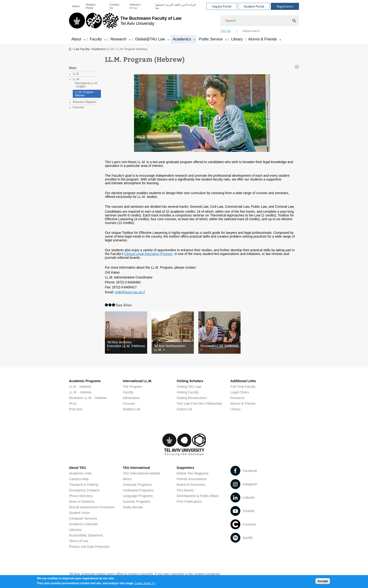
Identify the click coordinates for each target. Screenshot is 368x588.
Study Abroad (133, 507)
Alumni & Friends (243, 404)
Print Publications (189, 502)
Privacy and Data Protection (89, 547)
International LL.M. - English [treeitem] (86, 85)
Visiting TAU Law (189, 387)
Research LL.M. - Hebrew (88, 398)
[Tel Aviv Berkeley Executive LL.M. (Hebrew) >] (126, 346)
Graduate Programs (137, 485)
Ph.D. (73, 404)
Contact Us (114, 6)
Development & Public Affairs (198, 496)
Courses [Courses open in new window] (129, 404)
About (127, 479)
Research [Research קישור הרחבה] (119, 39)
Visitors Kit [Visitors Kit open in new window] (184, 409)
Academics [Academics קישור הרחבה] (182, 39)
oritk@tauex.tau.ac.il (130, 292)
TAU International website (141, 473)
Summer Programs (136, 502)
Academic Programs (85, 381)
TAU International (136, 468)
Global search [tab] (251, 31)
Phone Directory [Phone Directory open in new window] (81, 496)
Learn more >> (145, 585)
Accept (323, 582)
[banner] (184, 22)
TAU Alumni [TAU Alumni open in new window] (185, 490)
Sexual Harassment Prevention (92, 507)
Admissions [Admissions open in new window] (131, 398)
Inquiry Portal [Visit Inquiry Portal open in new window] (222, 6)
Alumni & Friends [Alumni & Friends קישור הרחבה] (263, 39)
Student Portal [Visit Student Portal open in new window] (254, 6)
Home (76, 6)
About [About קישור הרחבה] (76, 39)
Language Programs (138, 496)
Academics (98, 49)
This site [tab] (226, 31)
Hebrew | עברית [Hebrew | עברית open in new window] (135, 6)
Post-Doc (76, 409)
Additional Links (243, 381)
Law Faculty (82, 49)
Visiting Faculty (188, 392)
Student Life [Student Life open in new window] (132, 409)
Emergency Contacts (84, 490)
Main (73, 68)
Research (238, 398)
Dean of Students (82, 502)
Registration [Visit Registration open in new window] (285, 6)
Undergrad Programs (138, 490)
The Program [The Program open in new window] (132, 387)
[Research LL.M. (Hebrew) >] (219, 348)
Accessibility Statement (86, 535)
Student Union (79, 513)
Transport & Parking (84, 485)
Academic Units (80, 473)
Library (237, 39)
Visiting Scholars (190, 381)
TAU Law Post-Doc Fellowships (200, 404)
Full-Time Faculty (243, 387)
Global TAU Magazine (193, 473)
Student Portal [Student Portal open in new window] (90, 6)
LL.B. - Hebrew (80, 387)
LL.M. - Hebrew (80, 392)
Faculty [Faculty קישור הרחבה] (96, 39)
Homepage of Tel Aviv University (70, 49)
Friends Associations (192, 479)
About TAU (77, 468)
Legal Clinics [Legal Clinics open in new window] (240, 392)
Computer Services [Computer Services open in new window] (83, 518)
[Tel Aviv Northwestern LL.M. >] (173, 348)
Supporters (186, 468)
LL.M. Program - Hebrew (85, 94)
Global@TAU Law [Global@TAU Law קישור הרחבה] (150, 39)
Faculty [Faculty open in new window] (128, 392)
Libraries (75, 530)
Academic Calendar (83, 524)
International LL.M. (137, 381)
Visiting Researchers (192, 398)
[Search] (260, 21)
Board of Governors (191, 485)
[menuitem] (76, 6)
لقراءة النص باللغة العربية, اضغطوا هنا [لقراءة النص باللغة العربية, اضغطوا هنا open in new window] (176, 6)
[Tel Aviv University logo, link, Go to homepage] (125, 22)
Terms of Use (79, 541)
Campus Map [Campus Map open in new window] (79, 479)
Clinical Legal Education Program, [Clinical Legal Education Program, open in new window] (149, 254)
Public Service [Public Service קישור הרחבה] (211, 39)
